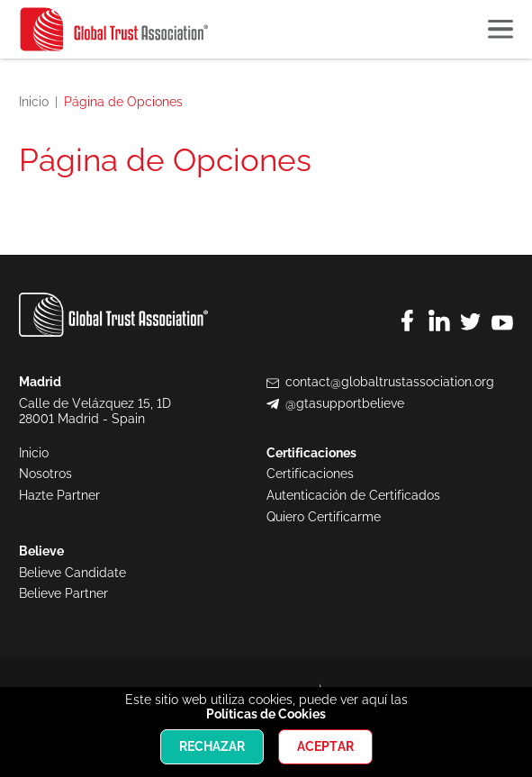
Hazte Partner (59, 495)
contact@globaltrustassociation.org (390, 382)
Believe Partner (63, 593)
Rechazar (212, 746)
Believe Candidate (72, 573)
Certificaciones (310, 474)
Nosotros (45, 474)
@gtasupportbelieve (345, 403)
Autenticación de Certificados (353, 495)
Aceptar (325, 746)
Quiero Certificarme (324, 517)
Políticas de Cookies (266, 714)
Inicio (34, 102)
